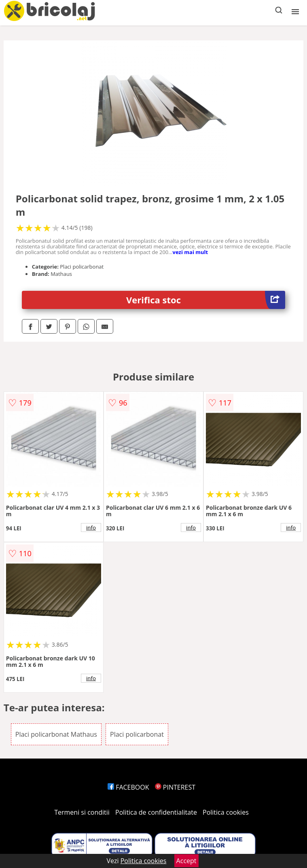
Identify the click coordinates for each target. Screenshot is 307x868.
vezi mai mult (191, 252)
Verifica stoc (206, 300)
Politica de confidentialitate (156, 812)
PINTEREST (175, 787)
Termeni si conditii (82, 812)
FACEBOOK (128, 787)
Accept (186, 861)
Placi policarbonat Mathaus (56, 734)
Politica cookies (226, 812)
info (91, 528)
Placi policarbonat (137, 734)
